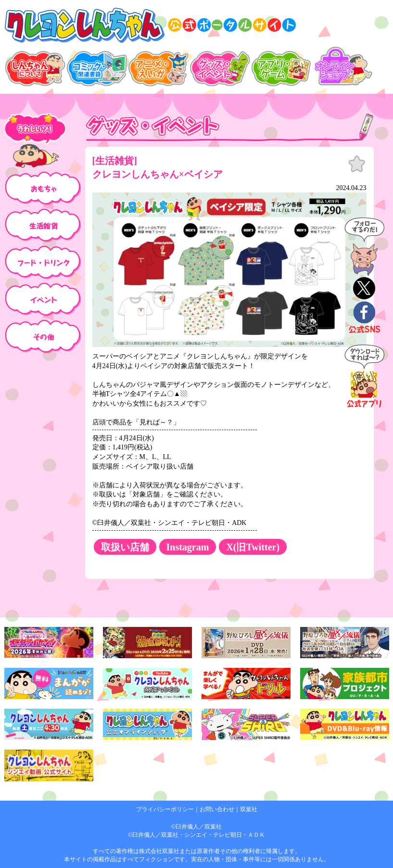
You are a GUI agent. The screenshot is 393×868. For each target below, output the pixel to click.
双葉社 (249, 809)
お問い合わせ (217, 809)
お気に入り (357, 164)
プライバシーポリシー (165, 809)
